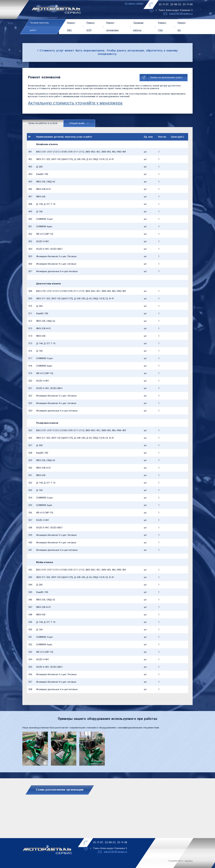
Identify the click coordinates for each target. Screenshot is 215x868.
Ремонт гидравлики (112, 27)
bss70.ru (189, 861)
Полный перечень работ (39, 27)
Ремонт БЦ (182, 27)
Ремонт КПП (91, 27)
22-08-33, (176, 4)
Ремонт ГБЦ (162, 27)
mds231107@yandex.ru (181, 14)
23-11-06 (188, 4)
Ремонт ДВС (71, 27)
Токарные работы (138, 27)
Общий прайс (79, 123)
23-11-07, (164, 4)
